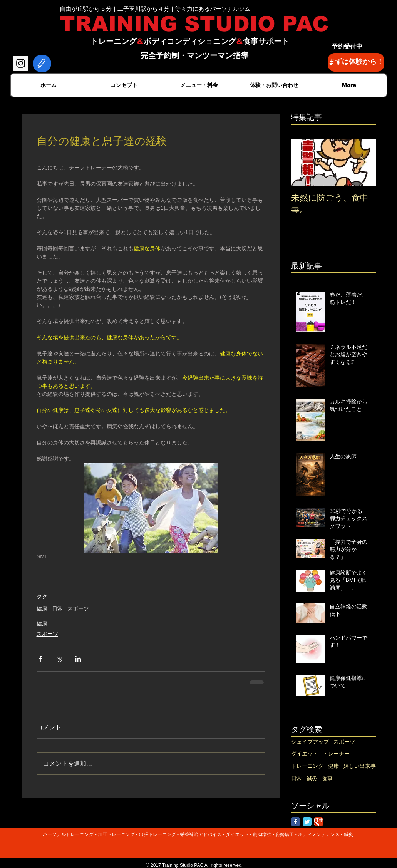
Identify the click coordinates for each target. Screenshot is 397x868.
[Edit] (42, 64)
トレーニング (307, 766)
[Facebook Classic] (296, 822)
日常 (57, 608)
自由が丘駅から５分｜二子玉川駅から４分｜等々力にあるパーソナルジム (155, 9)
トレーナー (336, 754)
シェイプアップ (310, 742)
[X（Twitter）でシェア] (59, 659)
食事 (327, 778)
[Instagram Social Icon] (21, 63)
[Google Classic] (319, 822)
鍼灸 (312, 778)
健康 (42, 608)
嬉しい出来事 (360, 766)
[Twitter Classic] (307, 822)
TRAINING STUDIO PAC (194, 24)
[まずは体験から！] (356, 62)
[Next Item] (363, 162)
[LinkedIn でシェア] (78, 659)
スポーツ (78, 608)
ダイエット (305, 754)
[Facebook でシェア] (40, 659)
